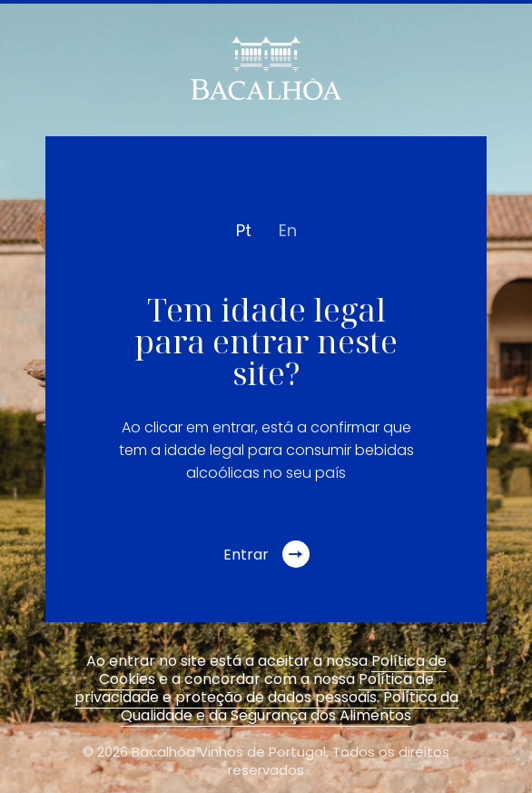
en (288, 230)
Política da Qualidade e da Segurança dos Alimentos (290, 706)
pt (244, 230)
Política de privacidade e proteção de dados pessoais (254, 688)
